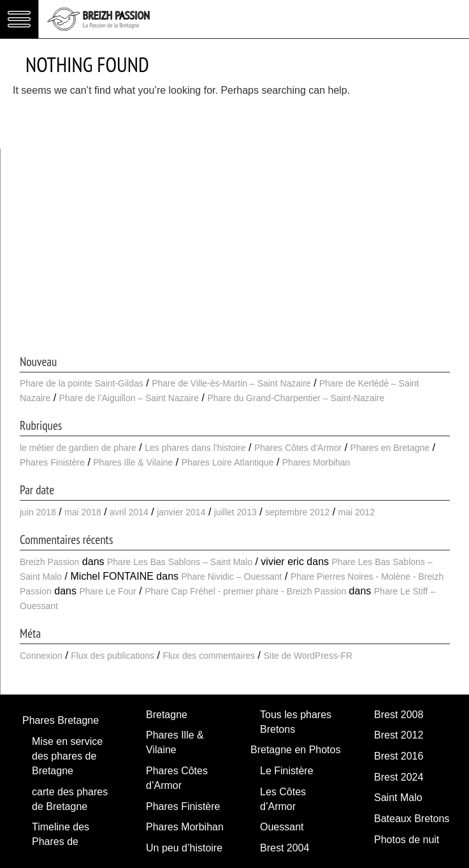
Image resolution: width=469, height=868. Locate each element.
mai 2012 (357, 512)
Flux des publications (112, 656)
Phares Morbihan (316, 462)
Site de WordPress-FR (308, 656)
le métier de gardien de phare (78, 448)
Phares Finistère (52, 462)
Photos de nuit (407, 840)
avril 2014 (129, 512)
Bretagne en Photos (295, 750)
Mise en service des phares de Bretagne (67, 756)
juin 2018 (38, 512)
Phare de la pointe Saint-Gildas (82, 383)
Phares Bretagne (61, 720)
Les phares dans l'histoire (195, 448)
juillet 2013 (235, 512)
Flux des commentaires (209, 656)
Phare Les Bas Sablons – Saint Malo (180, 562)
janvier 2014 (181, 512)
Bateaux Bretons (412, 819)
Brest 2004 (285, 848)
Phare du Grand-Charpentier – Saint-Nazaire (296, 398)
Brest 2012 (399, 735)
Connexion (41, 656)
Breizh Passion (49, 562)
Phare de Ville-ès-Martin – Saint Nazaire (231, 383)
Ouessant (282, 827)
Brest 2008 (399, 715)
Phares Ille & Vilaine (133, 462)
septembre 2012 (297, 512)
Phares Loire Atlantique (228, 462)
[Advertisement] (235, 257)
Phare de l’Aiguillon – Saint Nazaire (129, 398)
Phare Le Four (108, 591)
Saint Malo (398, 798)
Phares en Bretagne (390, 448)
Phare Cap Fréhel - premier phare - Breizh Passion (245, 591)
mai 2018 (83, 512)
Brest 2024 (399, 777)
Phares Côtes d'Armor (298, 448)
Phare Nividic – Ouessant (231, 577)
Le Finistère (287, 771)
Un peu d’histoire (184, 848)
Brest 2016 (399, 756)
